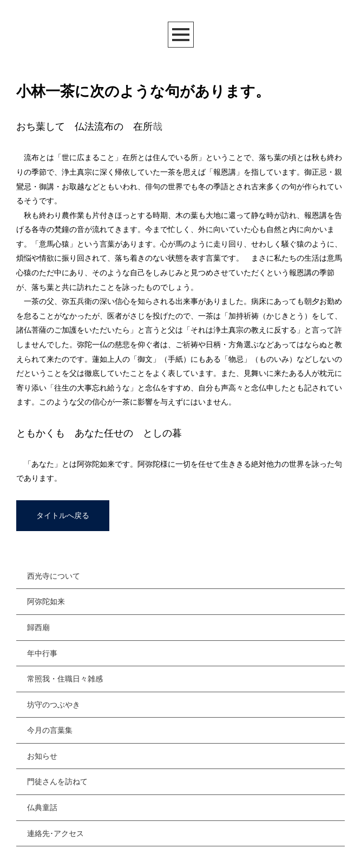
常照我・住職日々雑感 (65, 679)
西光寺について (54, 576)
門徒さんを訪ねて (57, 781)
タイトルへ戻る (63, 515)
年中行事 (42, 653)
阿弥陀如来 (46, 601)
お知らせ (42, 756)
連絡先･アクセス (55, 833)
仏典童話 (42, 807)
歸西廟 (38, 627)
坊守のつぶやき (54, 705)
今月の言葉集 (50, 730)
